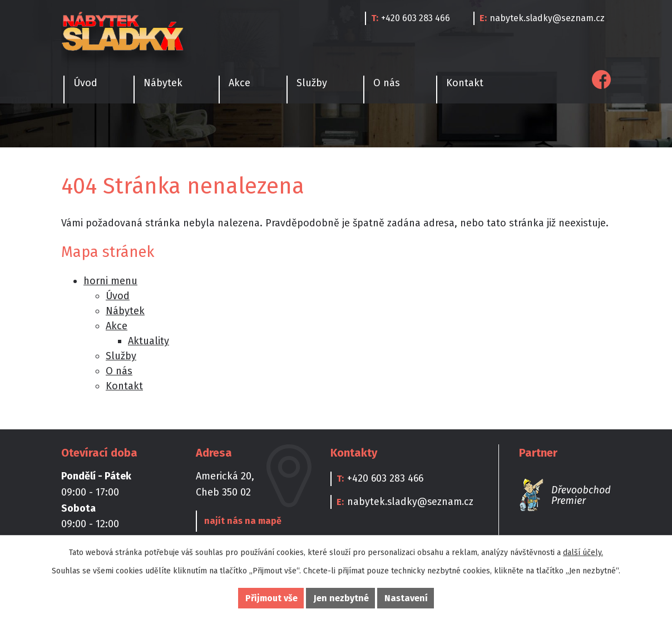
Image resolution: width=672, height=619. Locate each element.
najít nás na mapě (242, 521)
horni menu (110, 281)
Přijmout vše (271, 598)
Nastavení (406, 598)
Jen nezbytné (341, 598)
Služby (312, 83)
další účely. (583, 553)
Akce (239, 83)
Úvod (85, 83)
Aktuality (149, 341)
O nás (387, 83)
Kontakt (465, 83)
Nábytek (163, 83)
